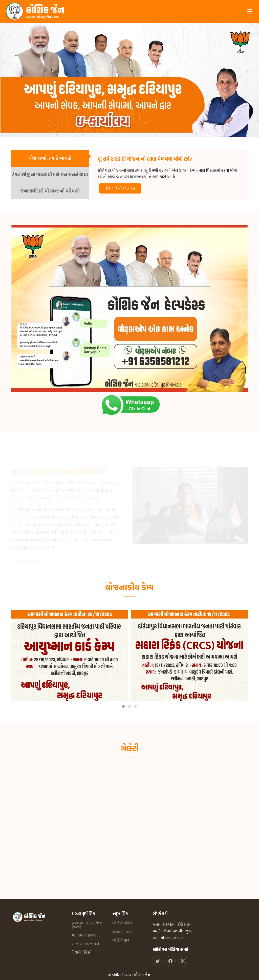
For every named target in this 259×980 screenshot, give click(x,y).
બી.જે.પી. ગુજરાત (123, 932)
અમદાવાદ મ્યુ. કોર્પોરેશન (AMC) (87, 925)
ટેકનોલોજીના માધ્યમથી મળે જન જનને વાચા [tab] (50, 175)
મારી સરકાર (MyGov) (87, 935)
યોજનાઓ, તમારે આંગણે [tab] (50, 158)
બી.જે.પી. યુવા (121, 940)
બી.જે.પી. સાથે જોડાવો (85, 944)
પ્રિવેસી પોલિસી (82, 952)
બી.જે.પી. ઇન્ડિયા (123, 923)
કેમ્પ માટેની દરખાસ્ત (120, 188)
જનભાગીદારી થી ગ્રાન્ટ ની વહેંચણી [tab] (50, 191)
